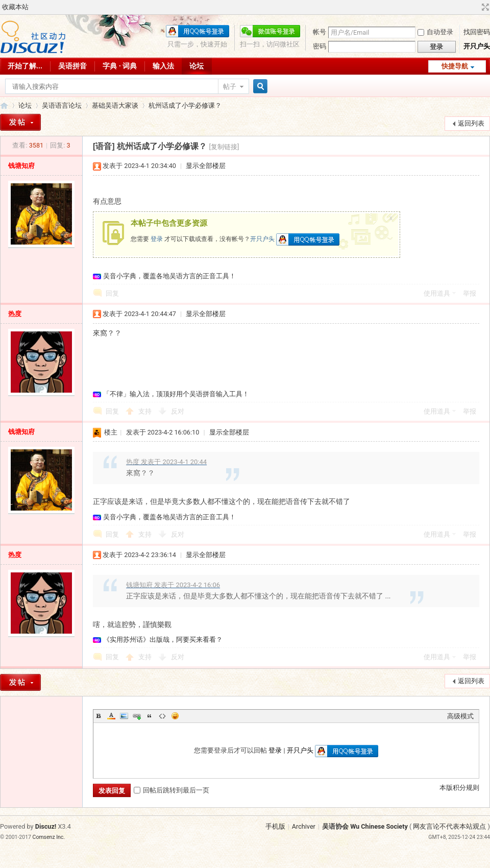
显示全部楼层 (206, 166)
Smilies (175, 716)
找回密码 (477, 32)
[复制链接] (224, 147)
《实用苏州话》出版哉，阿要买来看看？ (163, 640)
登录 (157, 239)
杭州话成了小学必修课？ (185, 105)
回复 (112, 293)
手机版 (275, 826)
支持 (146, 411)
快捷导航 (455, 66)
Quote (150, 716)
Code (162, 716)
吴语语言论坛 (62, 105)
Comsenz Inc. (49, 837)
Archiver (304, 826)
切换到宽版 (484, 7)
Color (111, 716)
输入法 (163, 66)
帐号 (320, 32)
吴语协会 (4, 105)
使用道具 (437, 293)
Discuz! (46, 826)
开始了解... (25, 66)
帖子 (230, 87)
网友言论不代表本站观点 (449, 826)
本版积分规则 (459, 788)
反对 (178, 411)
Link (137, 716)
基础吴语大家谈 (115, 105)
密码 (320, 46)
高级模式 (460, 716)
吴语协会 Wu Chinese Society (365, 826)
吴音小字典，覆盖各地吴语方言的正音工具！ (169, 276)
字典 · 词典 (120, 66)
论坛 (197, 66)
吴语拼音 (72, 66)
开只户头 (477, 46)
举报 (470, 293)
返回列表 (471, 123)
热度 (15, 314)
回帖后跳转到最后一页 (171, 790)
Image (124, 716)
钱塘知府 (21, 166)
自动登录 (435, 32)
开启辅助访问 (476, 7)
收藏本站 (15, 7)
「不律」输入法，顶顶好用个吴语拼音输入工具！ (176, 394)
